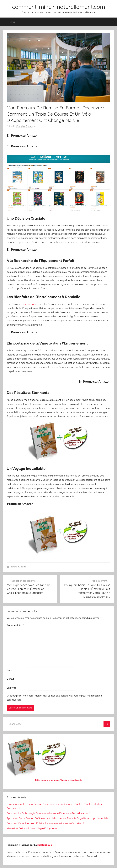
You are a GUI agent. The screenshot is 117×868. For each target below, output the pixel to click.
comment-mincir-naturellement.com (59, 7)
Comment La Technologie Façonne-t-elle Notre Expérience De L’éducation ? (48, 813)
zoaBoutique (45, 845)
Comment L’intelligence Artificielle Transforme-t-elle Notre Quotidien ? (45, 823)
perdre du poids (18, 567)
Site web (12, 688)
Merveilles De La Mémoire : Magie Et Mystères (32, 828)
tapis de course (30, 304)
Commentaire (15, 625)
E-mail (11, 679)
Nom (10, 670)
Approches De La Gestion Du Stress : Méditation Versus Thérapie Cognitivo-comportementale (57, 818)
